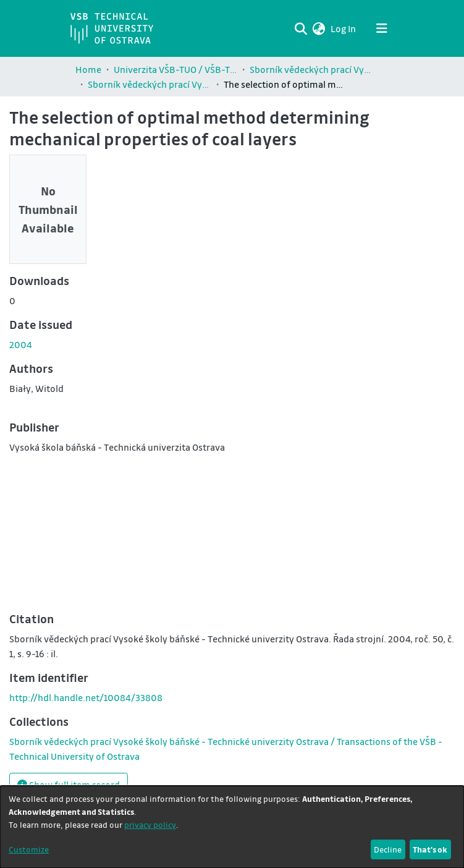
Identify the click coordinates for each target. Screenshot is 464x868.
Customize (29, 849)
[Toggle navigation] (382, 28)
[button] (319, 28)
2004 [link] (21, 344)
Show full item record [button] (69, 785)
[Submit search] (301, 28)
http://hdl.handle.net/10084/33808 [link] (86, 697)
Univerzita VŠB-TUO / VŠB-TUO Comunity (175, 69)
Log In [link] (344, 28)
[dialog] (232, 827)
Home (88, 69)
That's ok (430, 849)
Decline (388, 849)
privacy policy (150, 824)
